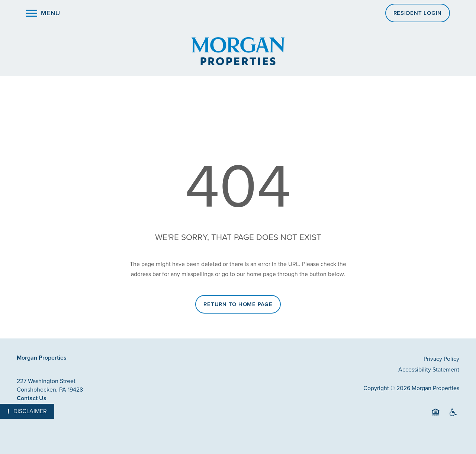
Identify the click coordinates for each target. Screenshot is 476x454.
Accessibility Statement (429, 369)
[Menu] (43, 13)
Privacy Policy (441, 359)
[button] (418, 13)
